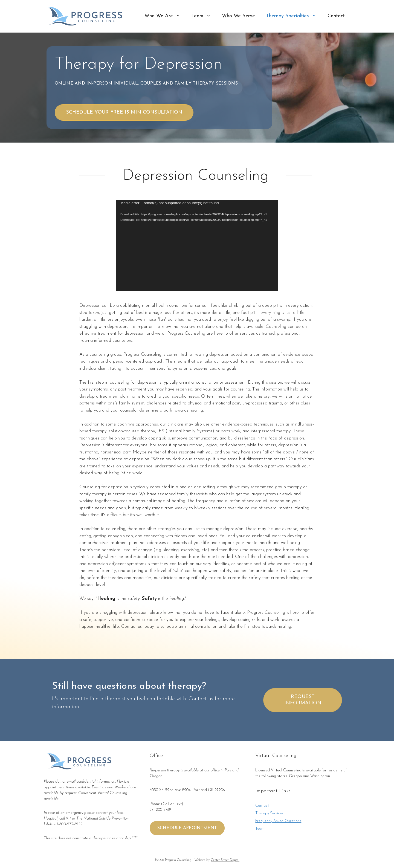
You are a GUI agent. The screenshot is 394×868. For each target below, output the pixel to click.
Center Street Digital (225, 860)
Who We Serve (238, 16)
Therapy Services (269, 813)
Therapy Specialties (294, 16)
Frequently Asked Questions (278, 821)
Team (204, 16)
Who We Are (165, 16)
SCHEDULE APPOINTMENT (187, 828)
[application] (197, 246)
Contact (336, 16)
